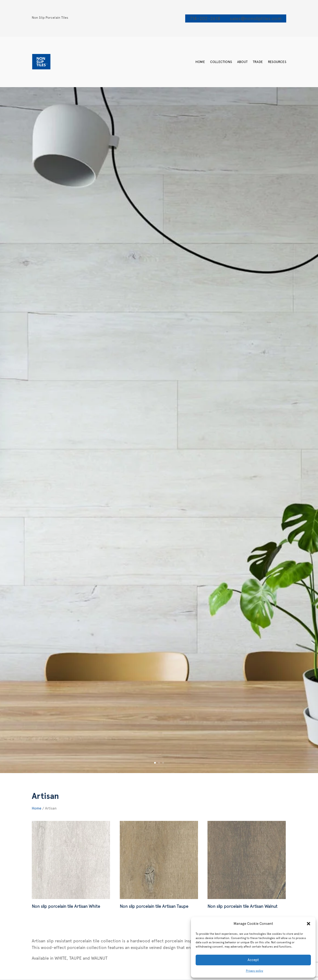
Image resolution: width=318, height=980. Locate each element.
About (242, 62)
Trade (258, 62)
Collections (221, 62)
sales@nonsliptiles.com (256, 18)
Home (200, 62)
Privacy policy (255, 971)
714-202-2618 (205, 18)
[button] (309, 924)
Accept (253, 960)
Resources (277, 62)
